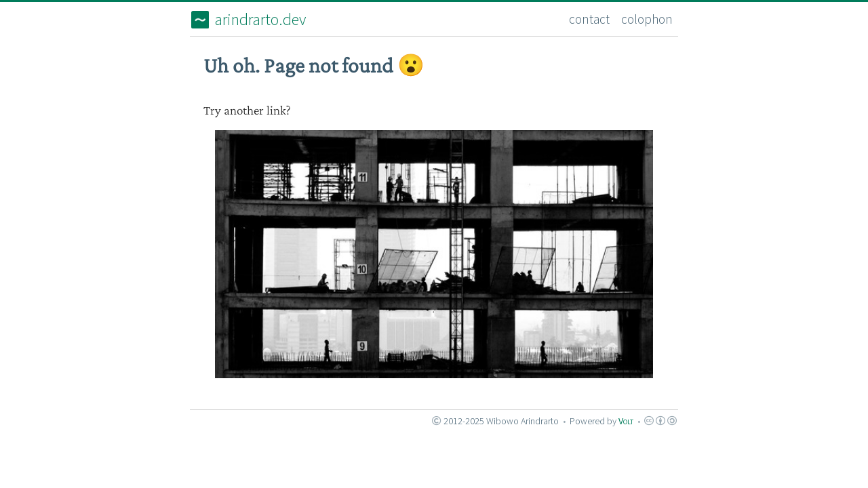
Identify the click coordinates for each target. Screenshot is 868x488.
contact (589, 19)
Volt (626, 421)
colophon (647, 19)
